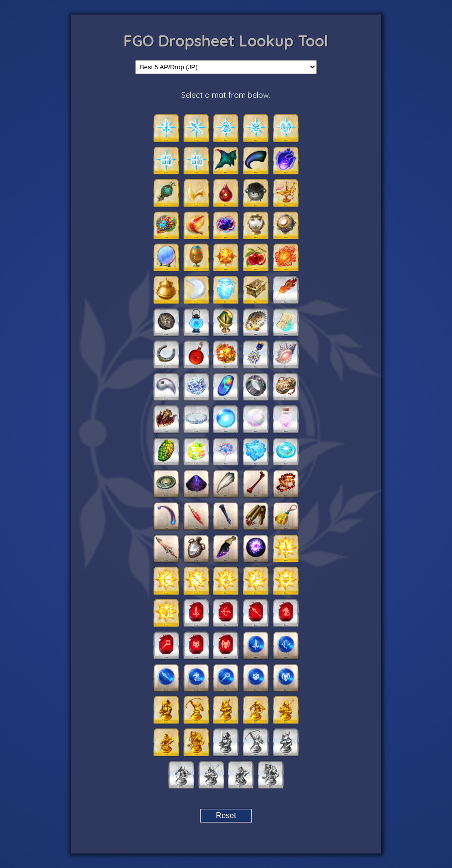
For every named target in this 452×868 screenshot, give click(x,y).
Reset (226, 815)
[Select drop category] (226, 67)
